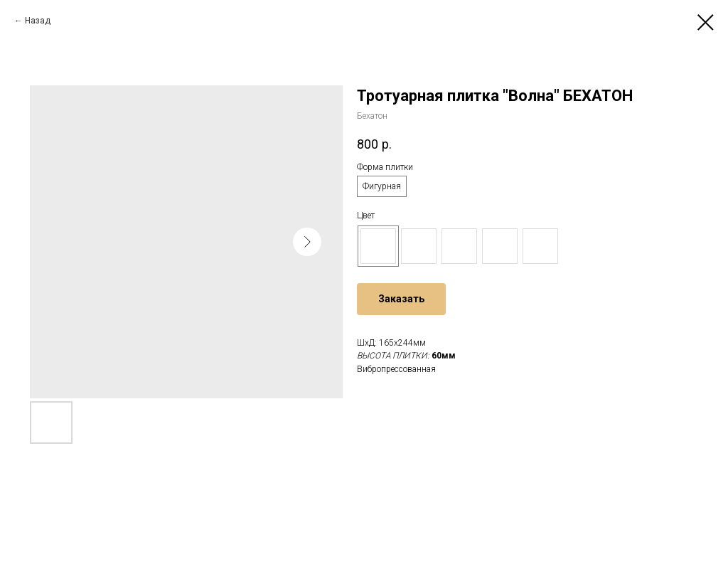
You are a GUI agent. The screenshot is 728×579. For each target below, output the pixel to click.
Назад (38, 21)
